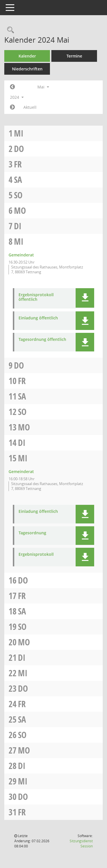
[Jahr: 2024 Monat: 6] (12, 107)
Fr (18, 164)
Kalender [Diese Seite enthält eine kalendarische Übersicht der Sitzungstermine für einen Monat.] (27, 56)
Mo (20, 210)
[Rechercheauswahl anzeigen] (9, 30)
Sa (18, 180)
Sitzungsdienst (81, 844)
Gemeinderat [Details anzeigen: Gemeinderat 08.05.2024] (21, 255)
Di (18, 226)
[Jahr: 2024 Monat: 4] (12, 87)
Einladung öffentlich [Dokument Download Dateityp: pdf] (38, 318)
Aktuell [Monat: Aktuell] (30, 107)
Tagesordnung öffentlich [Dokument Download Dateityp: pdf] (42, 340)
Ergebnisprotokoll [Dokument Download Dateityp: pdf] (36, 554)
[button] (85, 298)
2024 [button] (17, 97)
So (18, 195)
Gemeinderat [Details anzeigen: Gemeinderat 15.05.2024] (21, 471)
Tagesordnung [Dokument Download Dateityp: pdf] (32, 533)
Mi (19, 133)
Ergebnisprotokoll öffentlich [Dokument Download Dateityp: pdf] (36, 297)
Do (19, 149)
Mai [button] (43, 87)
